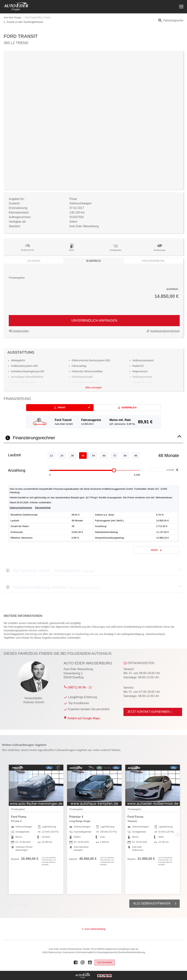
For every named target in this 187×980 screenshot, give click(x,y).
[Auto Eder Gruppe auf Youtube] (90, 962)
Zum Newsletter (105, 962)
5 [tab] (25, 905)
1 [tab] (11, 905)
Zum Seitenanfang (95, 929)
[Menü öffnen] (181, 7)
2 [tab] (14, 905)
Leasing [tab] (34, 261)
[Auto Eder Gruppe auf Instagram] (83, 962)
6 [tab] (29, 905)
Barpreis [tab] (94, 261)
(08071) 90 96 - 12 (78, 687)
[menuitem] (170, 22)
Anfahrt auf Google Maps (84, 718)
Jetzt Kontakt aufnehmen (150, 712)
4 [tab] (22, 905)
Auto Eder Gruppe (13, 18)
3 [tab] (18, 905)
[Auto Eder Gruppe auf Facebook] (76, 962)
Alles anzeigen (93, 387)
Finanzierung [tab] (153, 261)
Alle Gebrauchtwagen (155, 904)
